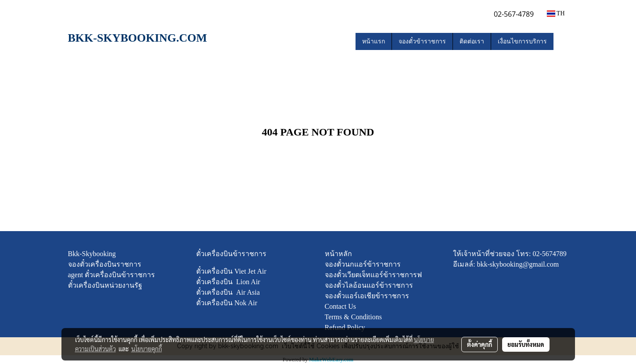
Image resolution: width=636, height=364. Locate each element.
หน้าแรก (374, 41)
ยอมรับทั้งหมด (526, 344)
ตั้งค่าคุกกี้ (480, 344)
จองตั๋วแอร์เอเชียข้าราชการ (367, 296)
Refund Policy (345, 327)
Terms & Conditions (353, 317)
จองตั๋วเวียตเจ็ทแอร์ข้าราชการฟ (373, 275)
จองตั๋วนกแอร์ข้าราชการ (363, 264)
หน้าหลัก (338, 254)
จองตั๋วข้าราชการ (422, 41)
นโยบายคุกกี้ (147, 349)
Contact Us (341, 306)
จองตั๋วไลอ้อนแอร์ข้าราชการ (369, 285)
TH (556, 13)
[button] (561, 42)
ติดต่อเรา (472, 41)
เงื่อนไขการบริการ (522, 41)
